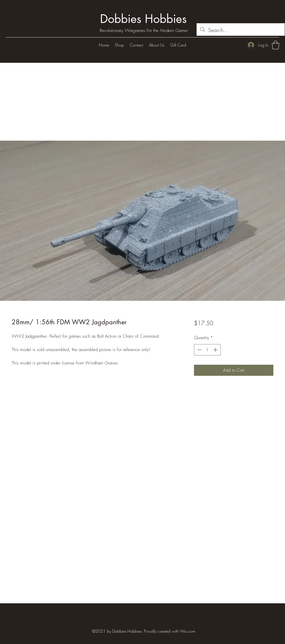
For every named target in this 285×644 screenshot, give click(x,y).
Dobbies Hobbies (143, 19)
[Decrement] (199, 350)
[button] (276, 45)
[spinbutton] (207, 350)
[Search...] (240, 30)
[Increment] (216, 350)
